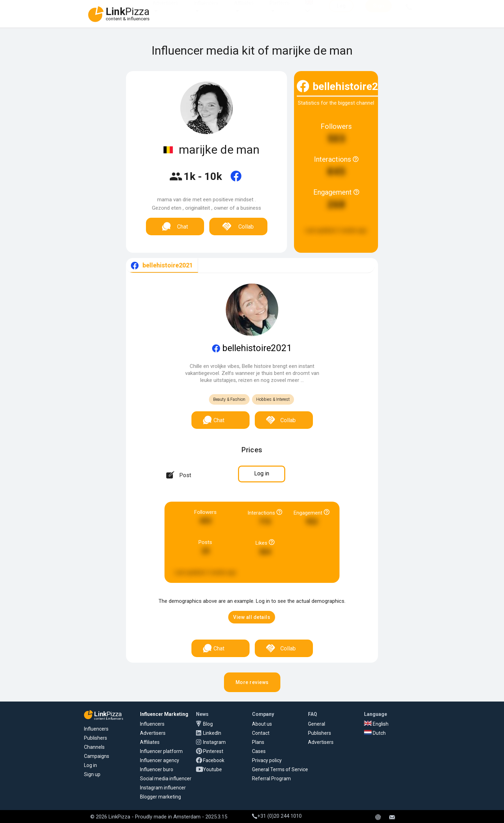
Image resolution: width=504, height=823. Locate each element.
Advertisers (165, 10)
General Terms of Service (280, 769)
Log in (90, 765)
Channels (94, 747)
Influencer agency (160, 760)
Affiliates (244, 10)
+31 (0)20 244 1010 (277, 816)
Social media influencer (166, 779)
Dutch (375, 733)
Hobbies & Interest (273, 399)
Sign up (92, 774)
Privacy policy (267, 760)
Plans (258, 742)
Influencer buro (157, 769)
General (317, 724)
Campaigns (97, 756)
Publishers (96, 738)
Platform (279, 10)
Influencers (206, 10)
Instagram (214, 742)
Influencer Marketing (164, 714)
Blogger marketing (160, 797)
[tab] (162, 266)
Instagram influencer (163, 788)
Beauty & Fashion (229, 399)
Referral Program (271, 779)
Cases (259, 751)
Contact (261, 733)
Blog (208, 724)
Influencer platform (161, 751)
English (376, 724)
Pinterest (213, 751)
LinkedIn (212, 733)
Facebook (214, 760)
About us (262, 724)
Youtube (212, 769)
